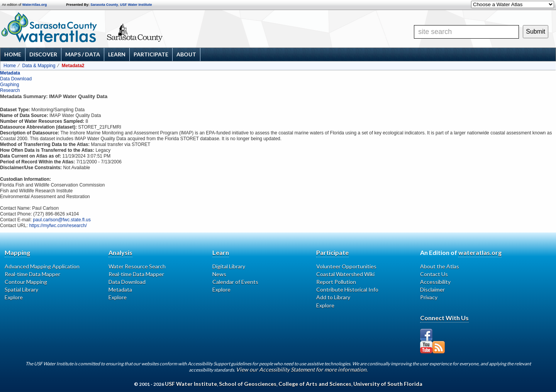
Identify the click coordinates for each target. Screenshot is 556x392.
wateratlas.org (480, 252)
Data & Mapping (39, 66)
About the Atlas (440, 266)
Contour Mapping (26, 282)
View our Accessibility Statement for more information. (302, 369)
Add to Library (333, 297)
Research (10, 90)
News (219, 274)
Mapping (17, 252)
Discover (43, 54)
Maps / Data (83, 54)
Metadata (10, 73)
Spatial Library (21, 289)
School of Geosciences (248, 384)
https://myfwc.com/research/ (58, 226)
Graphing (9, 85)
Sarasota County (104, 5)
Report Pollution (336, 282)
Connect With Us (444, 318)
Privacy (429, 297)
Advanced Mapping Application (42, 266)
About (186, 54)
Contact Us (434, 274)
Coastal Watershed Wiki (345, 274)
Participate (151, 54)
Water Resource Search (137, 266)
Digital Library (229, 266)
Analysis (120, 252)
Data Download (16, 79)
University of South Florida (388, 384)
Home (13, 54)
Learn (117, 54)
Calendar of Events (235, 282)
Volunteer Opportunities (346, 266)
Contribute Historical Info (347, 289)
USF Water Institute (136, 5)
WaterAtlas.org (35, 5)
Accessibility (435, 282)
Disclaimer (432, 289)
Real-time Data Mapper (32, 274)
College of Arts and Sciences (315, 384)
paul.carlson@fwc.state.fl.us (62, 220)
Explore (14, 297)
